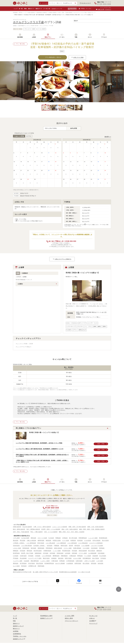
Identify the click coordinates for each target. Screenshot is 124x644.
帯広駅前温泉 (66, 551)
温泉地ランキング (18, 626)
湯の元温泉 (105, 540)
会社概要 (92, 621)
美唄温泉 (102, 548)
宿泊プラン (91, 13)
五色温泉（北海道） (39, 546)
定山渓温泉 (103, 556)
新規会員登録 (72, 9)
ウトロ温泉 (88, 556)
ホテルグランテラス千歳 (80, 13)
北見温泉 (46, 553)
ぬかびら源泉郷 (60, 563)
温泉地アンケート (46, 618)
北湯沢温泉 (23, 556)
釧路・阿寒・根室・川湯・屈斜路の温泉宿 (92, 529)
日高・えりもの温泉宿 (51, 532)
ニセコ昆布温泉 (47, 556)
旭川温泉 (33, 548)
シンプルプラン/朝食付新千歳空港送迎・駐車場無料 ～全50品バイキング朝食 (39, 443)
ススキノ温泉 (68, 548)
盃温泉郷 (95, 556)
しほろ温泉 (100, 561)
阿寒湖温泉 (49, 548)
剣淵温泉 (73, 540)
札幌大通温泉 (77, 548)
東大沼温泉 (86, 563)
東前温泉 (33, 538)
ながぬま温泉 (25, 538)
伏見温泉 (23, 551)
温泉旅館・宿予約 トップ (19, 13)
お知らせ (92, 618)
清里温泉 (74, 553)
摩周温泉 (80, 556)
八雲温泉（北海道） (19, 543)
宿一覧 (21, 9)
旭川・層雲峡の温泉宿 (33, 529)
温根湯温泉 (38, 553)
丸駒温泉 (54, 558)
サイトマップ (93, 623)
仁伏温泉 (16, 556)
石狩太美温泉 (96, 540)
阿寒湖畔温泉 (83, 538)
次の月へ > (108, 137)
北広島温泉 (94, 548)
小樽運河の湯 (32, 566)
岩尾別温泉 (78, 563)
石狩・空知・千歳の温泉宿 (65, 13)
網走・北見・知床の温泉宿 (70, 529)
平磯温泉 (57, 546)
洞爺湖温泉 (64, 556)
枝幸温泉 (80, 540)
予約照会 (85, 9)
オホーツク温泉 (42, 538)
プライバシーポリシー (71, 621)
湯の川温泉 (96, 558)
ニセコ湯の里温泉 (27, 546)
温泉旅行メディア (56, 9)
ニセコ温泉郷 (85, 546)
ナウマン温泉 (83, 553)
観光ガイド (39, 9)
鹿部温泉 (16, 563)
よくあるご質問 (69, 616)
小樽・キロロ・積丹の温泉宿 (42, 527)
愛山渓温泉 (40, 563)
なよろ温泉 (16, 566)
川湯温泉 (38, 556)
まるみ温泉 (88, 540)
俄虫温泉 (16, 540)
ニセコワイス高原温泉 (96, 543)
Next (94, 83)
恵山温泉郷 (23, 558)
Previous (30, 83)
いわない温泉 (17, 548)
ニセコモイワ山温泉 (97, 546)
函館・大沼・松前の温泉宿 (95, 527)
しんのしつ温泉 (45, 561)
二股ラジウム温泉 (89, 561)
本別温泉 (74, 551)
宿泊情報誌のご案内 (46, 616)
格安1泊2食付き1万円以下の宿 (22, 572)
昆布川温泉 (41, 543)
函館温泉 (99, 551)
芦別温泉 (16, 558)
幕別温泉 (29, 551)
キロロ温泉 (86, 548)
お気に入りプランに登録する (62, 259)
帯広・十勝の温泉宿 (36, 532)
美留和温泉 (41, 566)
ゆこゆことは (93, 616)
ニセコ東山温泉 (50, 543)
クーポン (47, 9)
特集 (25, 9)
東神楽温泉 (26, 548)
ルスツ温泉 (66, 540)
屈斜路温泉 (41, 548)
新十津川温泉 (73, 538)
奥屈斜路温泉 (103, 538)
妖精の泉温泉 (58, 548)
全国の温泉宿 (31, 13)
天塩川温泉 (31, 563)
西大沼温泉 (92, 551)
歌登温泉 (24, 566)
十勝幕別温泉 (47, 551)
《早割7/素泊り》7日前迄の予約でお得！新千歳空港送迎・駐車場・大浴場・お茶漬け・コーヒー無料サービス (42, 461)
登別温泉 (94, 563)
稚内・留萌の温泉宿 (19, 529)
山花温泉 (68, 553)
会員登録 (16, 631)
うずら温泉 (16, 538)
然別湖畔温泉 (87, 558)
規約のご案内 (69, 618)
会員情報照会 (17, 634)
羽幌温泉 (58, 538)
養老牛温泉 (46, 558)
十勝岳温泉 (73, 556)
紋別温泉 (53, 553)
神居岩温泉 (60, 553)
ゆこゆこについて (86, 3)
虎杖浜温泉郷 (83, 551)
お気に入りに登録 (77, 57)
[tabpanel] (62, 82)
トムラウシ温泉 (18, 561)
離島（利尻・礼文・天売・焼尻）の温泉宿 (72, 532)
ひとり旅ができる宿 (84, 572)
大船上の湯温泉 (31, 540)
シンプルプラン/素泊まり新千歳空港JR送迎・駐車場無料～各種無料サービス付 (40, 449)
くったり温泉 (57, 551)
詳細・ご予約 (101, 444)
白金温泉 (27, 561)
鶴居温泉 (49, 540)
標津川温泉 (64, 546)
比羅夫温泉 (79, 561)
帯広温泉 (23, 540)
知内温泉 (100, 563)
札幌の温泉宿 (17, 527)
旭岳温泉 (61, 558)
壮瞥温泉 (62, 561)
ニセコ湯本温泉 (72, 543)
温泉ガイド (31, 9)
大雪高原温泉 (70, 561)
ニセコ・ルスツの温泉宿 (60, 527)
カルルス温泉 (77, 558)
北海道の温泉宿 (53, 13)
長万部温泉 (23, 563)
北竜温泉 (65, 538)
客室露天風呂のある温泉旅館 (68, 572)
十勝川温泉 (55, 561)
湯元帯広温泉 (38, 551)
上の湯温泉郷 (92, 553)
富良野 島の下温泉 (27, 553)
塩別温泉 (50, 546)
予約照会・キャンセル (20, 636)
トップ (16, 9)
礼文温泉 (51, 538)
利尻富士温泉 (57, 540)
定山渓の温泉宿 (27, 527)
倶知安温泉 (16, 546)
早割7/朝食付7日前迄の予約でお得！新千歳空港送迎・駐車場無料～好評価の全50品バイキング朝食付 (42, 455)
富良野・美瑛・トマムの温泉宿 (51, 529)
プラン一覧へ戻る (20, 44)
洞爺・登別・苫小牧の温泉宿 (77, 527)
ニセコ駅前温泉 (31, 543)
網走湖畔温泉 (35, 561)
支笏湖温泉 (101, 553)
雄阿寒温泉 (41, 540)
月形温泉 (31, 556)
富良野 (71, 546)
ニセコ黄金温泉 (83, 543)
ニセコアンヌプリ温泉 (35, 558)
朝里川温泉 (68, 558)
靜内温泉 (77, 546)
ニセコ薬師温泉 (61, 543)
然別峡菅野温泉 (49, 563)
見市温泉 (103, 558)
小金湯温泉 (70, 563)
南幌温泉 (16, 551)
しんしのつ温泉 (93, 538)
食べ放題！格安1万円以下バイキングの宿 (45, 572)
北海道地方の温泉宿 (42, 13)
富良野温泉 (16, 553)
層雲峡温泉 (56, 556)
